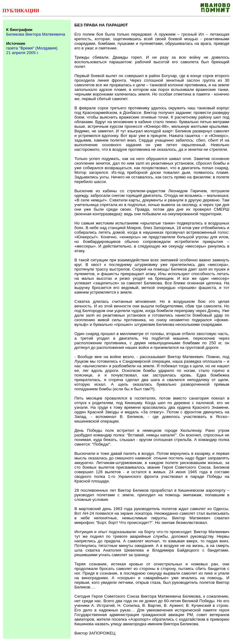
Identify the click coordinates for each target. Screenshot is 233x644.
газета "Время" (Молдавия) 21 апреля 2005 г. (32, 50)
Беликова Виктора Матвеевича (36, 34)
